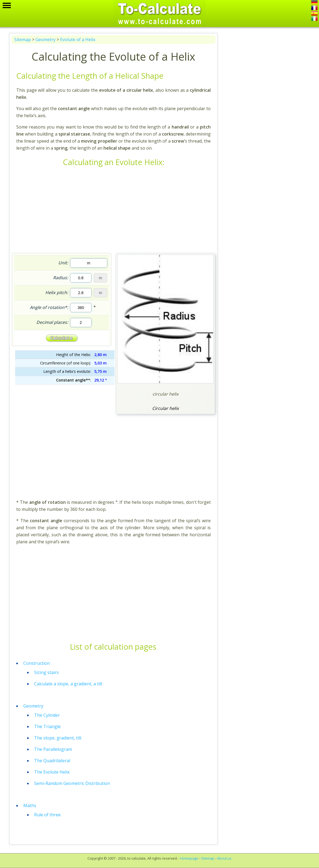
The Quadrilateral (52, 761)
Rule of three (47, 815)
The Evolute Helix (52, 772)
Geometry (45, 40)
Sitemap (23, 40)
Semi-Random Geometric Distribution (72, 783)
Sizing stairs (46, 672)
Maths (30, 805)
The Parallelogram (53, 749)
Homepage (189, 858)
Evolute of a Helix (78, 40)
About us (224, 858)
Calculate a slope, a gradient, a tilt (68, 684)
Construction (37, 663)
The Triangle (47, 726)
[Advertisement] (113, 211)
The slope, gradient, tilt (58, 738)
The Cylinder (47, 715)
